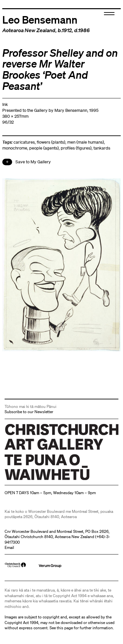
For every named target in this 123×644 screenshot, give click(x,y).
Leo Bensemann (40, 19)
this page (65, 628)
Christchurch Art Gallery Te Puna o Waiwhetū (44, 480)
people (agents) (44, 148)
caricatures (24, 142)
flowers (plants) (51, 142)
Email (9, 547)
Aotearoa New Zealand (29, 30)
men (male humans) (86, 142)
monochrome (15, 148)
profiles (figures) (76, 148)
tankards (102, 148)
